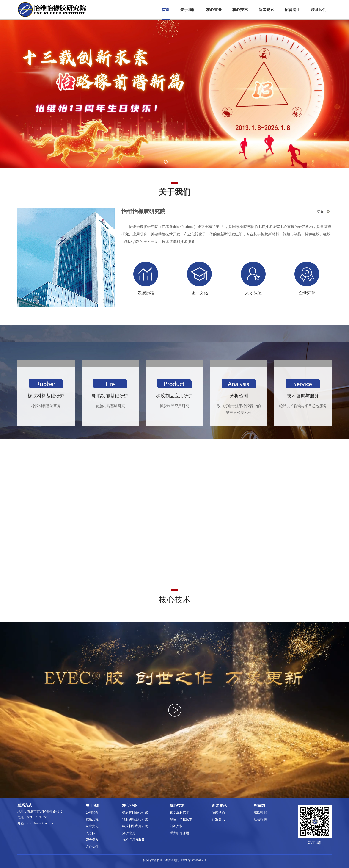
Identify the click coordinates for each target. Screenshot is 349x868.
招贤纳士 (292, 10)
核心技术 (240, 10)
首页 (166, 10)
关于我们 (188, 10)
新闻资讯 (266, 10)
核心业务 (214, 10)
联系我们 (319, 10)
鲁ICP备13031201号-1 (193, 860)
